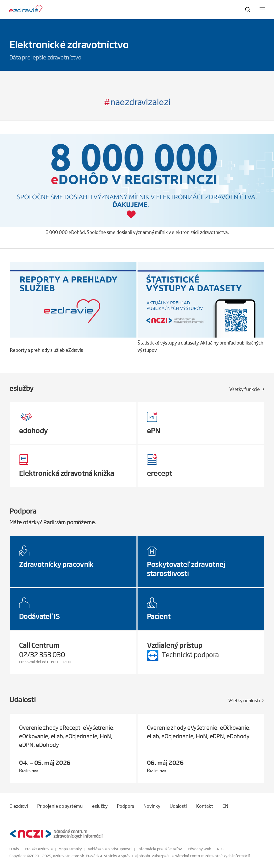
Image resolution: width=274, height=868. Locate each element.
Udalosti (178, 806)
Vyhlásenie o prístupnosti (110, 849)
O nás (14, 849)
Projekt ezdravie (39, 849)
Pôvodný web (199, 849)
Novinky (152, 806)
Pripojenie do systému (60, 806)
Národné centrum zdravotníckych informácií (212, 856)
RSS (220, 849)
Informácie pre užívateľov (160, 849)
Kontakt (205, 806)
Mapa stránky (70, 849)
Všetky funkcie (245, 389)
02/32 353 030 (42, 654)
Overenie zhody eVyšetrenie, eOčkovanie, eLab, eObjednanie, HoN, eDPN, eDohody (199, 732)
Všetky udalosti (244, 700)
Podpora (125, 806)
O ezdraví (19, 806)
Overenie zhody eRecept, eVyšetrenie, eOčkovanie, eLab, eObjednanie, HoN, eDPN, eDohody (67, 736)
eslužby (100, 806)
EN (225, 806)
